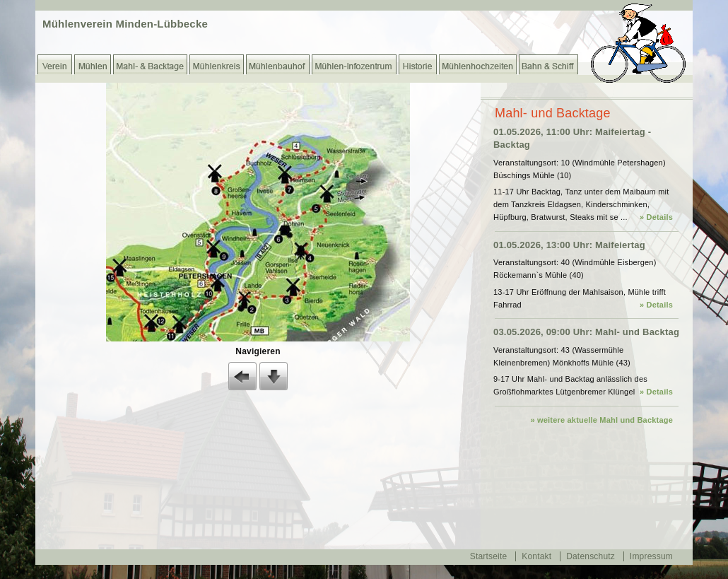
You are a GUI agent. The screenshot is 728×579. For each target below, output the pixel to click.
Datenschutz (591, 556)
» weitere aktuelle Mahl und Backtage (601, 420)
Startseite (489, 556)
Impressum (651, 556)
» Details (656, 217)
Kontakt (536, 556)
